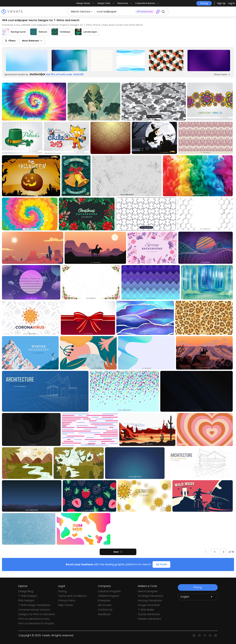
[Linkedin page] (216, 635)
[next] (118, 552)
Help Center (66, 605)
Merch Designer (148, 591)
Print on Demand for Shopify (36, 623)
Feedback (104, 614)
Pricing (62, 591)
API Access (105, 605)
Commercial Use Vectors (34, 610)
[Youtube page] (210, 635)
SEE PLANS (161, 564)
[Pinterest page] (205, 635)
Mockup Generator (150, 600)
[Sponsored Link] (27, 60)
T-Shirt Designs (28, 596)
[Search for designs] (115, 12)
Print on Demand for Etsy (34, 619)
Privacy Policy (67, 600)
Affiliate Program (109, 596)
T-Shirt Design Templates (34, 605)
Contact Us (105, 610)
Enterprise (104, 600)
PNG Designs (26, 600)
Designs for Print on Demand (36, 614)
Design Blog (26, 591)
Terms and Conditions (72, 596)
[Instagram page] (194, 635)
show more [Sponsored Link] (222, 74)
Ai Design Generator (151, 596)
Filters (10, 41)
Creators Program (109, 591)
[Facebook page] (199, 635)
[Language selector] (198, 597)
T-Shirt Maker (146, 610)
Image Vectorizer (149, 605)
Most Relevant (32, 41)
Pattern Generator (150, 619)
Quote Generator (149, 614)
